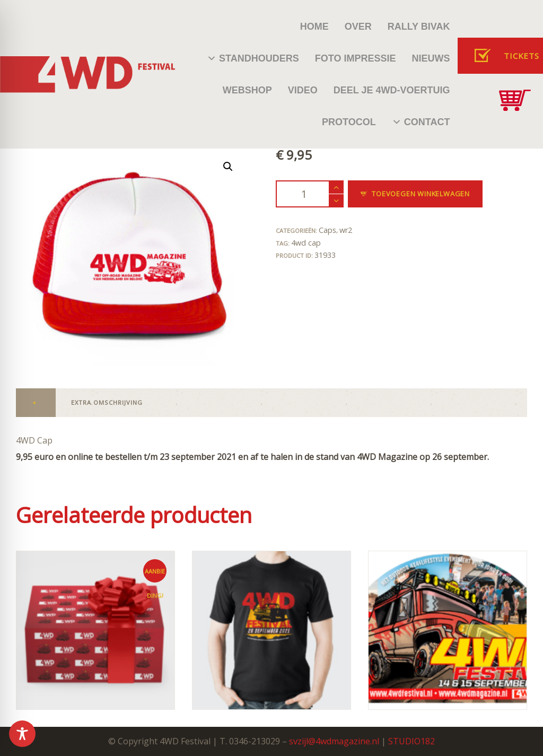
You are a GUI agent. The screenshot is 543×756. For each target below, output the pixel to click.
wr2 (346, 230)
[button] (228, 167)
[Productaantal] (310, 194)
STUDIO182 (411, 741)
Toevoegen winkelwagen (421, 194)
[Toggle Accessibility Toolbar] (22, 734)
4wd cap (306, 243)
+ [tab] (34, 402)
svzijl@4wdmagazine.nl (334, 741)
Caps (327, 230)
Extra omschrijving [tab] (107, 402)
